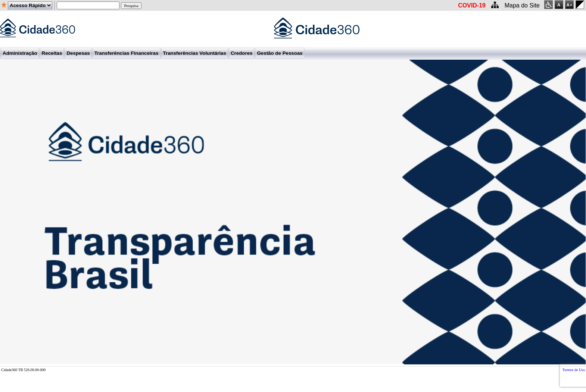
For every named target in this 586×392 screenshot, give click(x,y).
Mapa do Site (522, 5)
